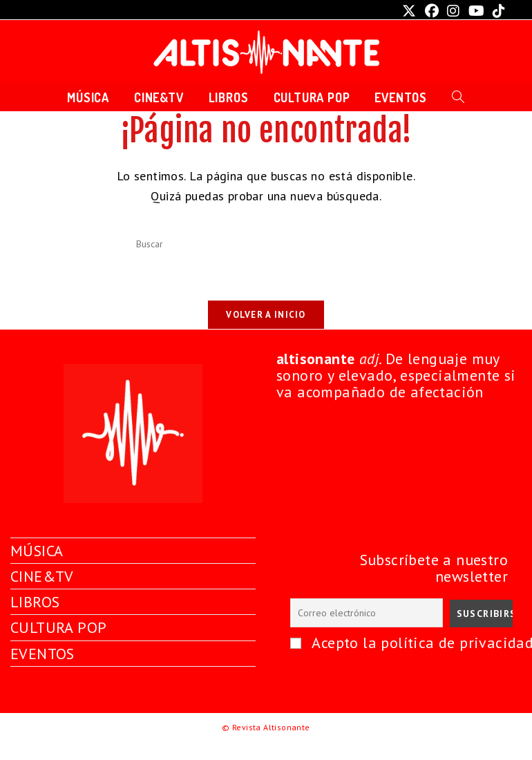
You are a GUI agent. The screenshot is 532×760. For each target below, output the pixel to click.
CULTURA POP (58, 645)
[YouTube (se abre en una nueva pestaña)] (476, 11)
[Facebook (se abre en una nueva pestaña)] (432, 11)
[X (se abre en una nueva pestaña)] (409, 11)
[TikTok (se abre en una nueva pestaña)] (497, 11)
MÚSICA (37, 568)
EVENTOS (42, 671)
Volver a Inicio (266, 315)
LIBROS (35, 620)
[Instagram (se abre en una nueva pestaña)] (453, 11)
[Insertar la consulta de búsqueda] (266, 245)
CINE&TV (42, 594)
